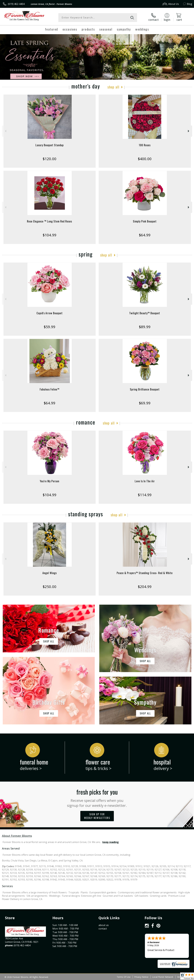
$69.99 (145, 403)
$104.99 (49, 235)
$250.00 (49, 587)
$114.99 (145, 495)
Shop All (113, 87)
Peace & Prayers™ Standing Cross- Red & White (145, 573)
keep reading (111, 842)
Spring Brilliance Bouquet (145, 389)
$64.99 (145, 235)
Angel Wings (50, 573)
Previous (5, 131)
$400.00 (145, 159)
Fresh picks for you (97, 798)
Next (189, 131)
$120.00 (49, 159)
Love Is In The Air (145, 481)
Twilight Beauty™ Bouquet (145, 313)
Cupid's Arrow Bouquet (50, 313)
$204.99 (145, 587)
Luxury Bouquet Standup (50, 145)
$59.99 (49, 327)
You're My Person (50, 481)
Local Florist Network (163, 977)
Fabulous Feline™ (50, 389)
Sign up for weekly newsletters (97, 816)
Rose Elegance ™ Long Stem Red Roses (49, 221)
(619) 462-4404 (16, 4)
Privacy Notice (141, 977)
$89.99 (145, 327)
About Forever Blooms (17, 836)
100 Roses (145, 145)
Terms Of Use (124, 977)
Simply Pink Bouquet (145, 221)
